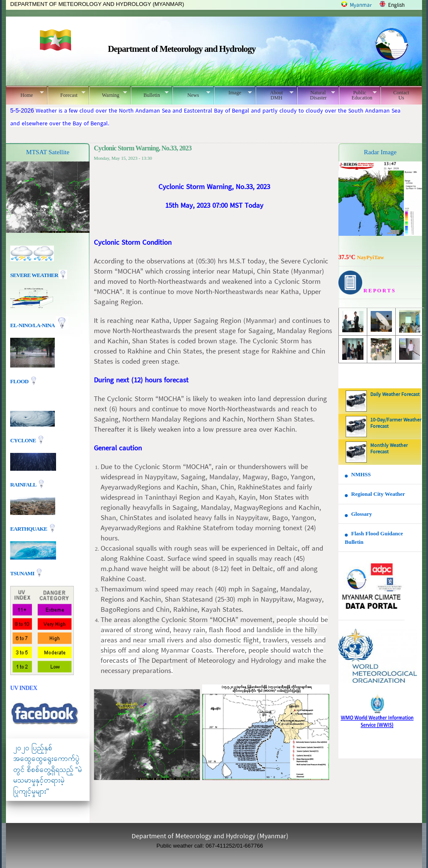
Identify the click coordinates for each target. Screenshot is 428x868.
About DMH (275, 95)
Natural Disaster (316, 95)
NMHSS (361, 474)
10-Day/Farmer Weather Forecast (396, 423)
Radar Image (380, 152)
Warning (108, 94)
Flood (20, 381)
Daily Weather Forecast (395, 395)
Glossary (362, 514)
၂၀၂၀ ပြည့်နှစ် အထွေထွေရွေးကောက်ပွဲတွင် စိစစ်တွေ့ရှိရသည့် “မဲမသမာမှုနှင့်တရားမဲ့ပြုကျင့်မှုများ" (48, 770)
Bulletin (150, 94)
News (191, 94)
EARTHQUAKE (29, 528)
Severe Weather (39, 275)
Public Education (358, 95)
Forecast (66, 94)
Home (25, 94)
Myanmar (361, 5)
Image (233, 93)
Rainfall (24, 484)
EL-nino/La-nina (32, 325)
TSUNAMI (23, 573)
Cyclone (24, 440)
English (396, 5)
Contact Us (401, 95)
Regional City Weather (378, 494)
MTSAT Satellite (48, 152)
